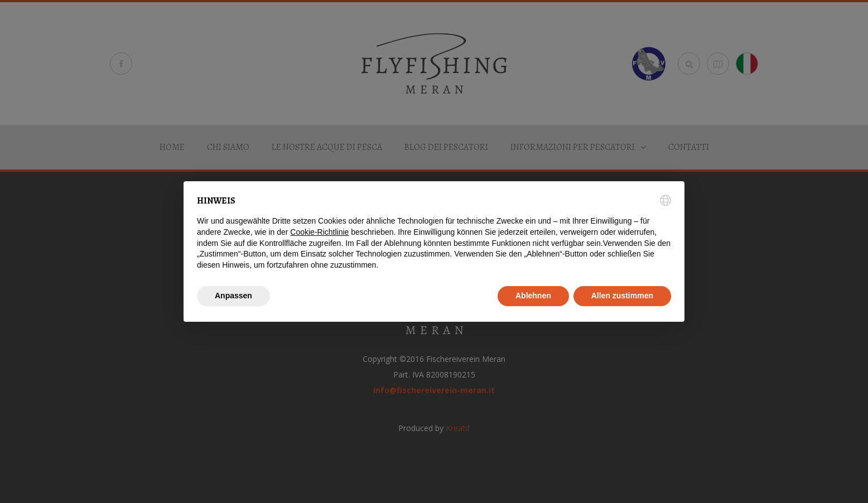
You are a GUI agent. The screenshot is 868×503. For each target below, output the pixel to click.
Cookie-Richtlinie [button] (319, 232)
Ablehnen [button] (533, 296)
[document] (434, 233)
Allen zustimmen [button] (622, 296)
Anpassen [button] (233, 296)
